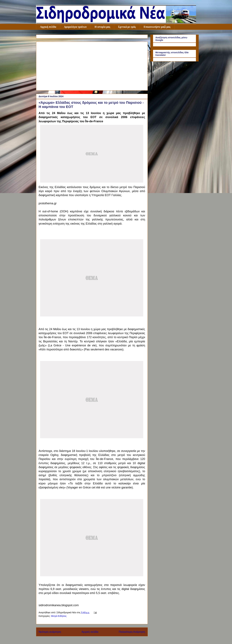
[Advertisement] (92, 65)
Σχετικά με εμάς (127, 27)
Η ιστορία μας (102, 27)
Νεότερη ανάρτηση (50, 632)
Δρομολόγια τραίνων (75, 27)
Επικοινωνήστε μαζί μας (157, 27)
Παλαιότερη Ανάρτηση (132, 632)
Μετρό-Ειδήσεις (59, 616)
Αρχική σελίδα (48, 27)
